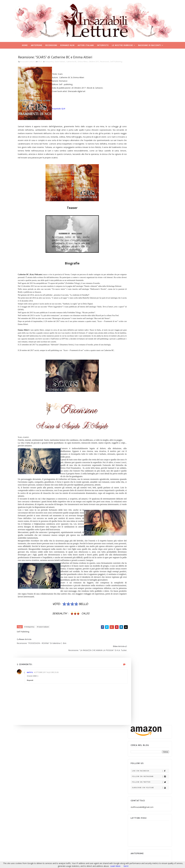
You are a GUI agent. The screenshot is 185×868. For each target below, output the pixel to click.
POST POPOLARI (138, 287)
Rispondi (33, 726)
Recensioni (51, 44)
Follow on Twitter (148, 107)
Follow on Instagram (148, 101)
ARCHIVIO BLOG (157, 287)
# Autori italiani (46, 676)
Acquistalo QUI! (62, 111)
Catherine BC (75, 61)
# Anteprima (32, 676)
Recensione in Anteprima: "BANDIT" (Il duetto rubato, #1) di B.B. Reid (153, 335)
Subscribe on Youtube (148, 113)
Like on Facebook (148, 96)
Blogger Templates (60, 840)
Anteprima (53, 61)
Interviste (103, 44)
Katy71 (33, 719)
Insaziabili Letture (32, 840)
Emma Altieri (86, 61)
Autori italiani (86, 44)
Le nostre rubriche (122, 44)
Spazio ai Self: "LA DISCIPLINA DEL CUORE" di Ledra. (153, 347)
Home (25, 44)
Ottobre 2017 (97, 61)
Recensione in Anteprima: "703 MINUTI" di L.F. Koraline (153, 322)
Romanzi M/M (67, 44)
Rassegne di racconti (150, 44)
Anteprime (37, 44)
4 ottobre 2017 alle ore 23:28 (49, 719)
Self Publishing (28, 64)
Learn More (115, 866)
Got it (126, 866)
